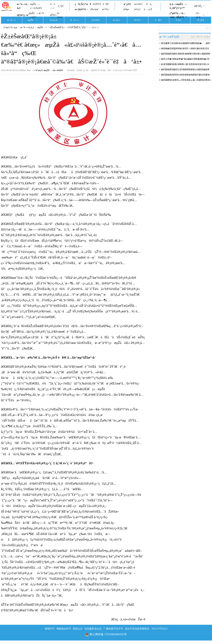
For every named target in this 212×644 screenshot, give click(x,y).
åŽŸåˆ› (54, 15)
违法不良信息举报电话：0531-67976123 (146, 629)
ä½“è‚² (138, 20)
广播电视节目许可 (113, 629)
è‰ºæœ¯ (95, 9)
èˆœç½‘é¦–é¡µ (10, 27)
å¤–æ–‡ (198, 15)
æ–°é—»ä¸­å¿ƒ (23, 6)
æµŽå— (32, 20)
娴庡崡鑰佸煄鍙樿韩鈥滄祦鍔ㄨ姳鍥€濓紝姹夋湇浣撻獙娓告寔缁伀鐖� (185, 49)
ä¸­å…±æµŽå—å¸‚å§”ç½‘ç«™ (178, 6)
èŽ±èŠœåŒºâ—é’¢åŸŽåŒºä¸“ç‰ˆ (68, 27)
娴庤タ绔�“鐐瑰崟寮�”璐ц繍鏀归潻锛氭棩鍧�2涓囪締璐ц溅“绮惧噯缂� (185, 60)
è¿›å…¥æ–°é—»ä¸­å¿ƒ (200, 37)
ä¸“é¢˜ (61, 6)
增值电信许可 (64, 629)
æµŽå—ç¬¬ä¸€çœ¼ (36, 6)
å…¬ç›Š (148, 9)
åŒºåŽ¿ (198, 6)
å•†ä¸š (137, 9)
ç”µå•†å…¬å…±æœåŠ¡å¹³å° (178, 15)
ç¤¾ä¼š (96, 20)
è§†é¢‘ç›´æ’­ (23, 15)
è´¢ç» (127, 9)
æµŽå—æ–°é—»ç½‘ (36, 15)
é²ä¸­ (149, 4)
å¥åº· (106, 4)
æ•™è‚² (106, 9)
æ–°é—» (11, 20)
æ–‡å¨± (117, 20)
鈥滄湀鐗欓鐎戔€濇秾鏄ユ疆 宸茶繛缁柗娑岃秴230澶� (185, 65)
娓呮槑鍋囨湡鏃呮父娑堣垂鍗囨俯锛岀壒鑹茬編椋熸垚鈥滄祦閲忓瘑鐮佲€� (185, 70)
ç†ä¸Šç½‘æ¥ (83, 4)
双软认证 (78, 629)
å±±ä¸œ (60, 15)
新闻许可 (50, 629)
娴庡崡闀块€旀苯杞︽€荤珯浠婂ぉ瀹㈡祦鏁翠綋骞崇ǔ (186, 80)
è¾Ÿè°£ (97, 4)
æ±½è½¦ (138, 4)
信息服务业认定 (93, 629)
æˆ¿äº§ (127, 4)
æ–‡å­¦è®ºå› (81, 9)
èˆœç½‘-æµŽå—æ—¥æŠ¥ (49, 70)
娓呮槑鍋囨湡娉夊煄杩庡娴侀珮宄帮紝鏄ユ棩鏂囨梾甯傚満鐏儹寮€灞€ (186, 54)
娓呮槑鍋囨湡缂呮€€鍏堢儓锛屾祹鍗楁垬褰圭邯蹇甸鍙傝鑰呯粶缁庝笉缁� (186, 75)
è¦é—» (53, 6)
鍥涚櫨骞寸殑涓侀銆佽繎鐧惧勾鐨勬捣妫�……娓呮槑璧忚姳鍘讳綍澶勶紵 (186, 44)
